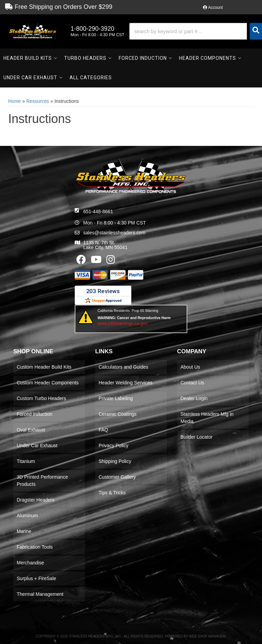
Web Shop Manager (207, 636)
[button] (196, 31)
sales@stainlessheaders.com (114, 233)
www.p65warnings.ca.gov (123, 323)
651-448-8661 (98, 211)
